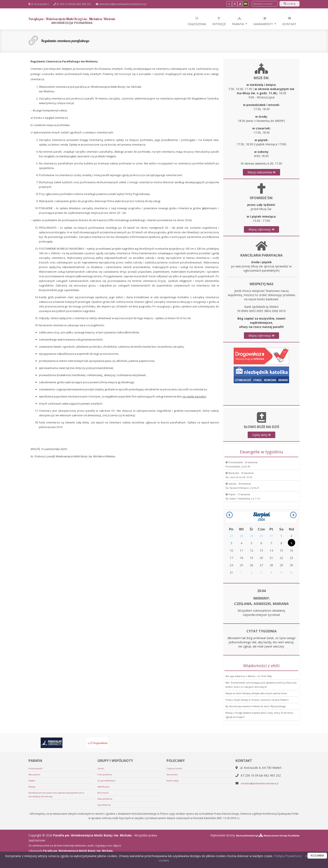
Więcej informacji (261, 265)
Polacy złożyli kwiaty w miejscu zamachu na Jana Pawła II (257, 742)
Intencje (219, 21)
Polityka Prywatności (287, 856)
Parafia (238, 21)
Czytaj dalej (261, 456)
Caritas (102, 841)
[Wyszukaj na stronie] (265, 4)
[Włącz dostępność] (246, 4)
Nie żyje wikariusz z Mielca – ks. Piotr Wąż (249, 718)
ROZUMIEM (317, 856)
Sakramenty (263, 21)
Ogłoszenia (197, 21)
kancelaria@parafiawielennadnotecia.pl (123, 4)
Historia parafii (37, 841)
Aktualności (173, 847)
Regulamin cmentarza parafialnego (76, 40)
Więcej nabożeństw (261, 172)
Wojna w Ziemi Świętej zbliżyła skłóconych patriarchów (256, 736)
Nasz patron (36, 847)
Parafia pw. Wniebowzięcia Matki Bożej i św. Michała (94, 21)
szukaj (290, 4)
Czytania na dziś (176, 841)
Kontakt (289, 21)
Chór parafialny (107, 847)
